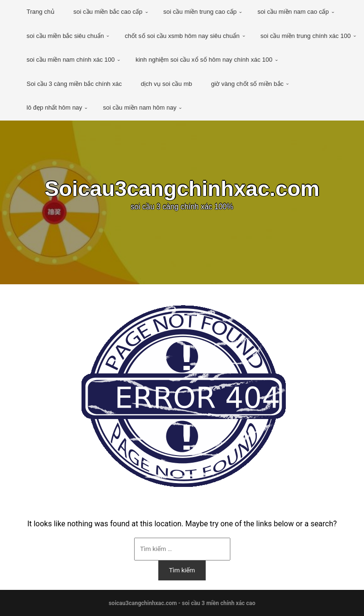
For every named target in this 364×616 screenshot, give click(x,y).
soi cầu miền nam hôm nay (140, 107)
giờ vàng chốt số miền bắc (247, 84)
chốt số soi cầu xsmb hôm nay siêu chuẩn (182, 36)
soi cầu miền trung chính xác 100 (306, 36)
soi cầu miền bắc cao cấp (108, 12)
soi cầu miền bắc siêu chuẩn (65, 36)
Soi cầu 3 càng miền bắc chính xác (74, 84)
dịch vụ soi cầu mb (166, 84)
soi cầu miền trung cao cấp (200, 12)
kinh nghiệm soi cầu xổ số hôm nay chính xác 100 (204, 60)
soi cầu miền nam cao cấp (293, 12)
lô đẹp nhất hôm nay (54, 107)
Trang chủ (41, 12)
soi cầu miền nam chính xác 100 (71, 60)
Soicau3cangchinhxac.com (182, 190)
